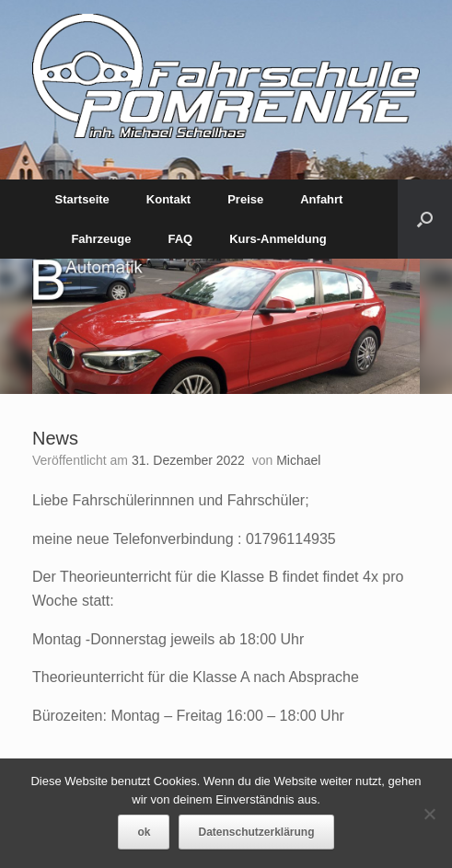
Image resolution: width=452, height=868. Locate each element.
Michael (298, 460)
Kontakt (168, 199)
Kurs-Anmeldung (278, 239)
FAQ (180, 239)
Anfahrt (321, 199)
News (55, 438)
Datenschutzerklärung (256, 832)
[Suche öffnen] (425, 219)
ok (144, 832)
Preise (245, 199)
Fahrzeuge (101, 239)
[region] (226, 326)
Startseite (82, 199)
